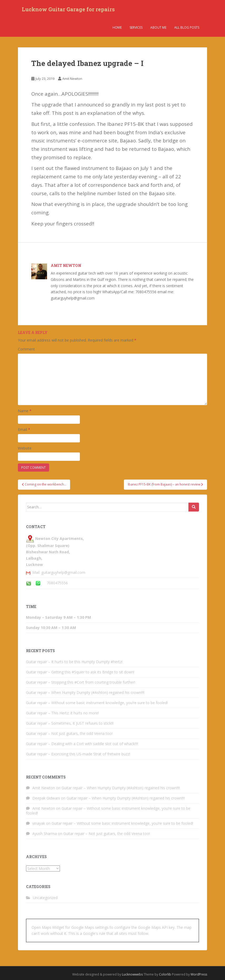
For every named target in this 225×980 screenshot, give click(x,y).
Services (136, 27)
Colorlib (165, 974)
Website (25, 448)
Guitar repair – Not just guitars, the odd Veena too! (69, 733)
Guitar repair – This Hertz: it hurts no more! (62, 713)
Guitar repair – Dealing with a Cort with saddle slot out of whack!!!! (82, 744)
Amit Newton (72, 79)
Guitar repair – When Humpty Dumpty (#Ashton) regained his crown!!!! (85, 692)
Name (25, 411)
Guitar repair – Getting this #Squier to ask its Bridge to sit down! (80, 672)
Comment (26, 349)
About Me (158, 27)
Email (24, 429)
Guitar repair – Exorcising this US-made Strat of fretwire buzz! (78, 754)
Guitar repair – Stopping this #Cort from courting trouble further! (81, 682)
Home (117, 27)
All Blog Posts (187, 27)
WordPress (199, 974)
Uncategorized (45, 898)
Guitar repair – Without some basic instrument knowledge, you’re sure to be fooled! (97, 703)
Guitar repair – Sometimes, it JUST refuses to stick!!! (70, 723)
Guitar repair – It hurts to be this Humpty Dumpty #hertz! (74, 662)
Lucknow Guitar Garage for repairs (68, 9)
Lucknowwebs (132, 974)
